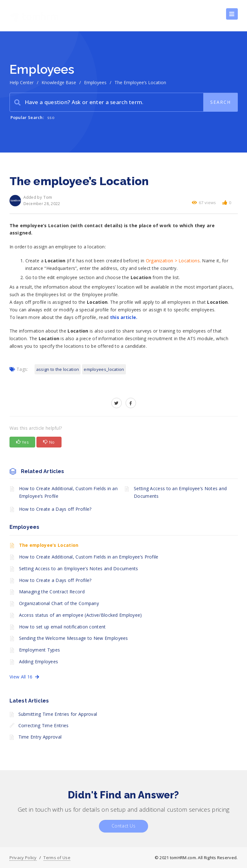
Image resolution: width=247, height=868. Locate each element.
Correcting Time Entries (44, 725)
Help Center (22, 82)
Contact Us (123, 826)
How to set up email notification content (62, 627)
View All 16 (24, 677)
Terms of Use (57, 858)
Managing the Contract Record (52, 592)
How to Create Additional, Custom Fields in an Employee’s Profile (68, 492)
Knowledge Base (59, 82)
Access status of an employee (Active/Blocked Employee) (81, 615)
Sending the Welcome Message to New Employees (74, 638)
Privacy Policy (23, 858)
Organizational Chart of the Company (59, 603)
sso (51, 117)
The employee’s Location (49, 545)
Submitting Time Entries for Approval (58, 714)
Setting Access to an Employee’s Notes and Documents (180, 492)
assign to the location (58, 369)
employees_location (104, 369)
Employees (95, 82)
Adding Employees (39, 662)
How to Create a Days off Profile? (55, 509)
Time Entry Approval (40, 737)
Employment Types (40, 650)
